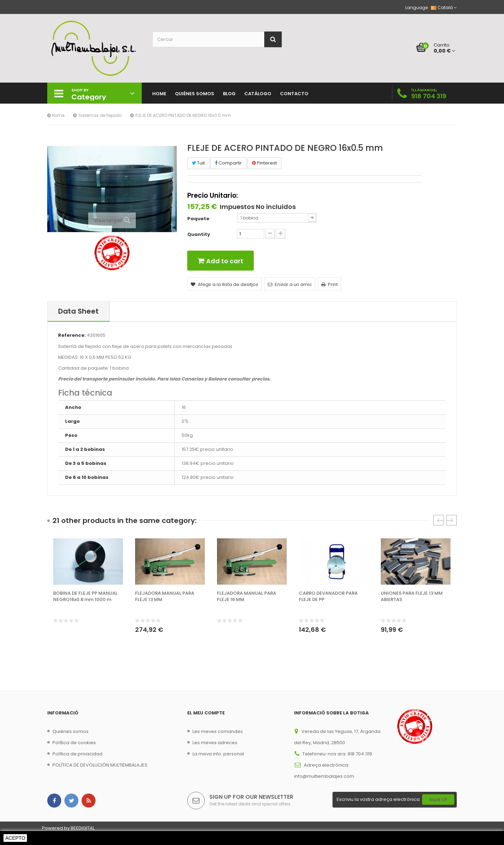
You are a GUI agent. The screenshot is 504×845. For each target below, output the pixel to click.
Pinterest (264, 163)
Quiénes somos (71, 731)
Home (56, 115)
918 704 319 (429, 96)
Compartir (228, 163)
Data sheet (78, 311)
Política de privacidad (78, 754)
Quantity (199, 235)
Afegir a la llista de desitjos (225, 284)
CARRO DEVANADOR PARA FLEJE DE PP (328, 596)
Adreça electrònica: (327, 765)
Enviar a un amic (290, 284)
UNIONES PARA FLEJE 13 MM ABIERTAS (412, 596)
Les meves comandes (218, 731)
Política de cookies (74, 743)
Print (330, 284)
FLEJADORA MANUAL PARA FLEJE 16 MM (247, 596)
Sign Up (438, 800)
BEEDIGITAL (83, 828)
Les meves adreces (215, 743)
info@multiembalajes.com (324, 776)
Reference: (72, 335)
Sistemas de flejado (100, 115)
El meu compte (206, 713)
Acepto (15, 838)
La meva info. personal (218, 754)
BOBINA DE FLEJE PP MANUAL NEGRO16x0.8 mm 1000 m (85, 596)
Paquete (199, 219)
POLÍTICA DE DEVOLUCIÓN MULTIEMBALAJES (100, 765)
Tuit (198, 163)
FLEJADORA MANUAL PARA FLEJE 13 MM (165, 596)
